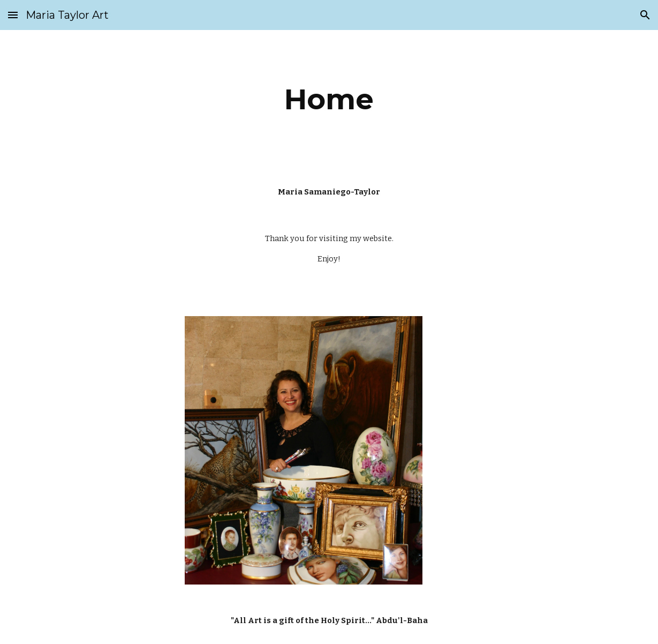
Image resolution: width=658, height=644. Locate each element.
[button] (13, 15)
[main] (329, 99)
